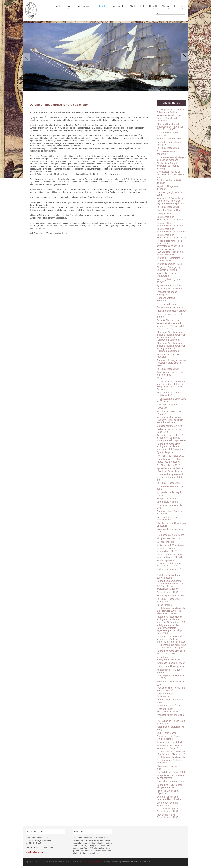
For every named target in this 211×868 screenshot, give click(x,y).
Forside (57, 6)
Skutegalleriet (169, 7)
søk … (156, 12)
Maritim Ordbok (137, 6)
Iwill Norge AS (129, 862)
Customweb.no (143, 862)
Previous (27, 57)
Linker (183, 7)
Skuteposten (102, 6)
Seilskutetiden (119, 6)
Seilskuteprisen (84, 6)
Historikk (153, 7)
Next (184, 57)
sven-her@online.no (34, 852)
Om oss (69, 7)
